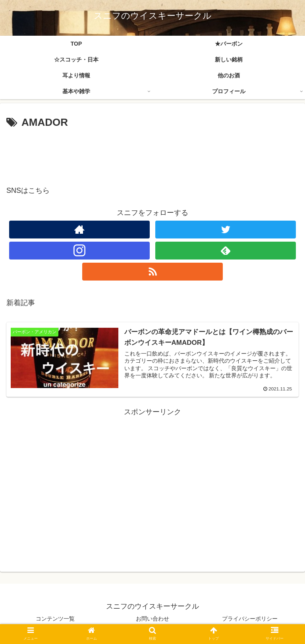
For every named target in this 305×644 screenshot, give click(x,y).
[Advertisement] (152, 153)
